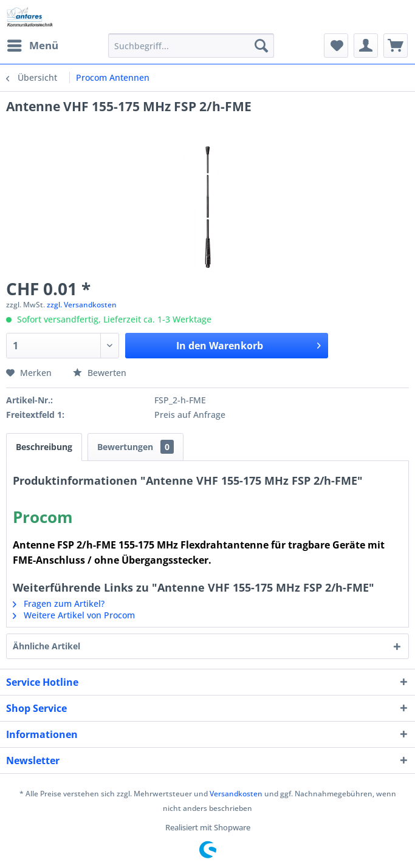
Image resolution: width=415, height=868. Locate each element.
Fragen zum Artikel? (59, 603)
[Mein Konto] (366, 46)
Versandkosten (236, 794)
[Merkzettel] (336, 46)
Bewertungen (135, 447)
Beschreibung (44, 447)
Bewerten (100, 373)
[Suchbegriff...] (191, 46)
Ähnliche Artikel (46, 646)
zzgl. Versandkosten (82, 305)
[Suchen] (261, 46)
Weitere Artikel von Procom (74, 615)
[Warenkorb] (396, 46)
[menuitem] (32, 46)
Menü (33, 44)
